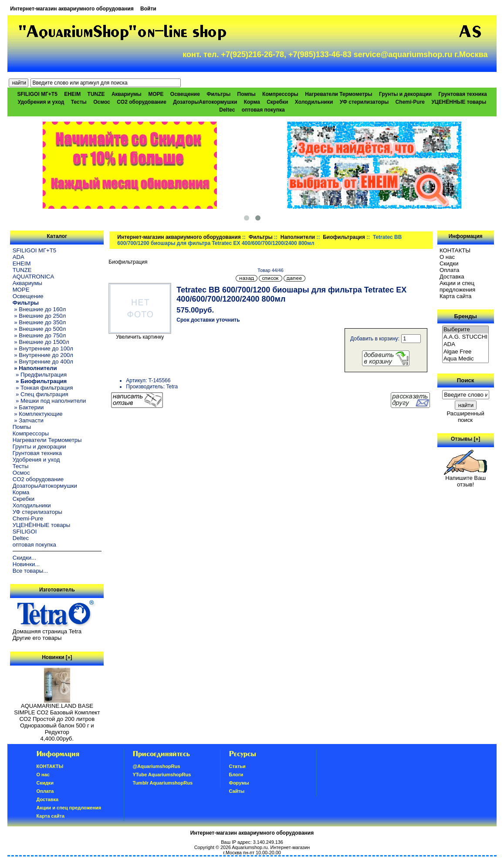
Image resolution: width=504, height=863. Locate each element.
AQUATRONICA (34, 277)
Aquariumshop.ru (250, 847)
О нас (447, 257)
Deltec (227, 110)
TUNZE (96, 94)
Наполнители (298, 237)
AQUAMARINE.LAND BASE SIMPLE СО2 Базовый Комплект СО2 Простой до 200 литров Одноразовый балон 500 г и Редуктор (57, 716)
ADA (19, 257)
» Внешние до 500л (39, 329)
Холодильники (314, 102)
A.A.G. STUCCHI (466, 337)
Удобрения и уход (41, 102)
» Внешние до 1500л (41, 342)
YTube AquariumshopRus (162, 775)
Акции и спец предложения (457, 286)
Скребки (277, 102)
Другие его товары (37, 638)
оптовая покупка (263, 110)
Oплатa (450, 270)
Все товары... (30, 571)
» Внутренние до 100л (43, 348)
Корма (252, 102)
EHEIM (72, 94)
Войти (148, 9)
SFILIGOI (25, 532)
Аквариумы (127, 94)
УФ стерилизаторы (364, 102)
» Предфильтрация (40, 375)
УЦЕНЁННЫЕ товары (459, 102)
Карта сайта (455, 296)
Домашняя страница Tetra (47, 631)
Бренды (465, 316)
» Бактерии (28, 407)
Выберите (466, 330)
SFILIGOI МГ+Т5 (37, 94)
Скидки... (24, 558)
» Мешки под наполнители (49, 401)
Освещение (185, 94)
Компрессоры (280, 94)
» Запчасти (28, 420)
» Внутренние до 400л (43, 362)
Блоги (236, 775)
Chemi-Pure (410, 102)
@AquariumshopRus (157, 766)
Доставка (452, 277)
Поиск (466, 380)
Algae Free (466, 352)
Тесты (79, 102)
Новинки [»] (57, 657)
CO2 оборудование (142, 102)
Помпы (247, 94)
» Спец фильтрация (41, 394)
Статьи (237, 766)
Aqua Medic (466, 359)
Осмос (102, 102)
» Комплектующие (38, 414)
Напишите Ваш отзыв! (465, 479)
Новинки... (26, 564)
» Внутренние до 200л (43, 355)
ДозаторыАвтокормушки (205, 102)
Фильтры (261, 237)
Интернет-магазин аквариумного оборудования (72, 9)
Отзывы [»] (465, 439)
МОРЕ (156, 94)
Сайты (237, 791)
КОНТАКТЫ (455, 250)
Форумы (239, 783)
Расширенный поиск (465, 417)
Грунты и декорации (405, 94)
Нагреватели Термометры (338, 94)
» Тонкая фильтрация (43, 388)
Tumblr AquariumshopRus (163, 783)
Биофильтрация (344, 237)
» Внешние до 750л (39, 335)
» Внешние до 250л (39, 316)
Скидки (449, 263)
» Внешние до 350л (39, 322)
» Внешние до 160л (39, 309)
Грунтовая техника (463, 94)
